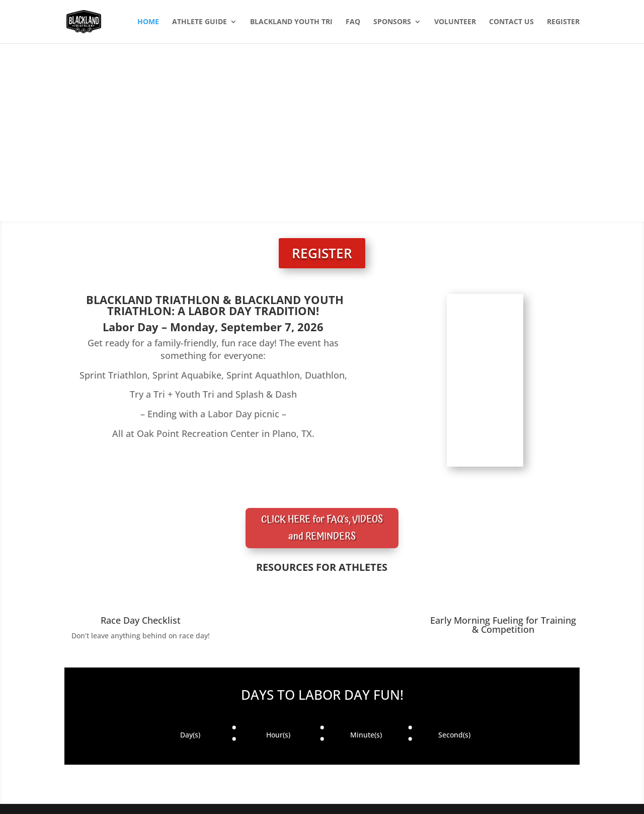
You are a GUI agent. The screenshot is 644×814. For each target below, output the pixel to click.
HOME (148, 22)
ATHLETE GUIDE (199, 22)
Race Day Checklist (141, 620)
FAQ (353, 22)
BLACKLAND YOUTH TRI (291, 22)
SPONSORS (392, 22)
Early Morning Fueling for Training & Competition (503, 625)
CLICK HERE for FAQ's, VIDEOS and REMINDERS (322, 528)
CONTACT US (511, 22)
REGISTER (563, 22)
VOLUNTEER (455, 22)
